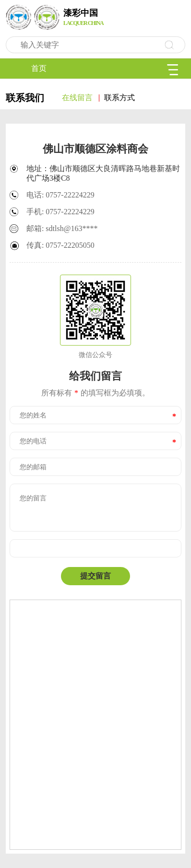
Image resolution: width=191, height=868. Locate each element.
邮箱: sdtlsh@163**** (62, 228)
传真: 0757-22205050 (60, 245)
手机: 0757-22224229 (60, 212)
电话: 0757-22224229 (60, 195)
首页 (39, 68)
